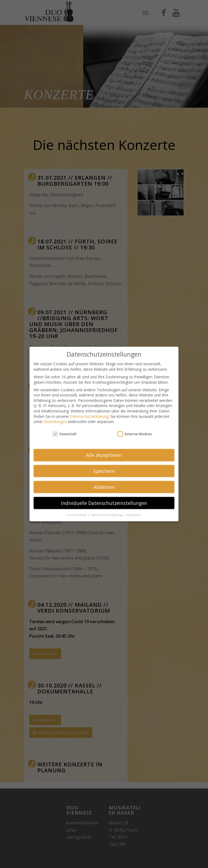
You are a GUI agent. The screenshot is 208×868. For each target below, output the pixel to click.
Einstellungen (55, 417)
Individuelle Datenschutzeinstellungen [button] (104, 499)
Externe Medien (135, 430)
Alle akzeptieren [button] (104, 451)
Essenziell (64, 430)
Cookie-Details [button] (77, 510)
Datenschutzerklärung (89, 412)
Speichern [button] (104, 467)
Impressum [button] (134, 510)
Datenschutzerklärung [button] (107, 510)
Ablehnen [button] (104, 483)
